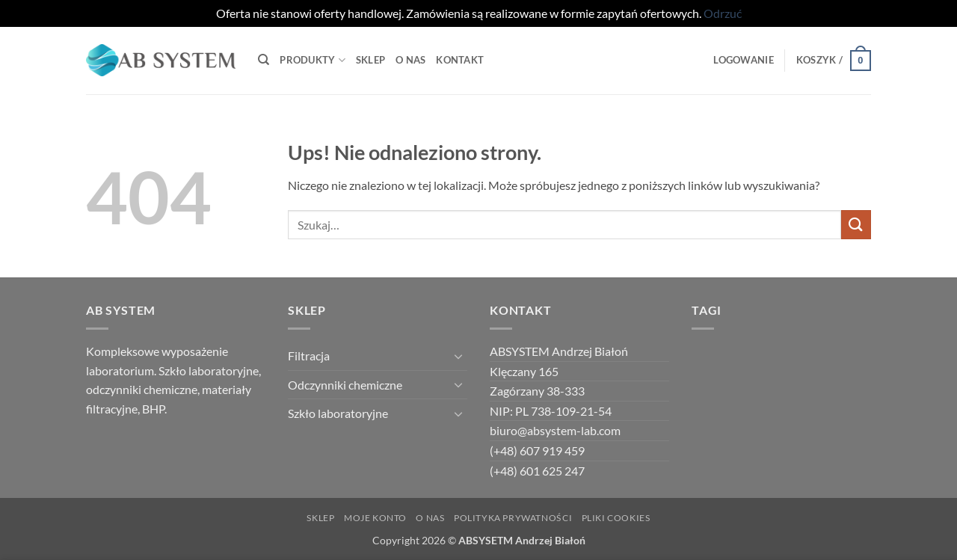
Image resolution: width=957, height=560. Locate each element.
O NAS (430, 518)
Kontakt (460, 60)
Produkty (313, 60)
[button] (743, 60)
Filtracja (309, 356)
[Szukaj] (264, 60)
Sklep (370, 60)
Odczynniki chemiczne (345, 385)
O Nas (410, 60)
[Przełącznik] (458, 356)
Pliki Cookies (616, 518)
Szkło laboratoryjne (338, 413)
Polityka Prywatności (513, 518)
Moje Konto (375, 518)
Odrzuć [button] (723, 13)
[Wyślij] (856, 225)
